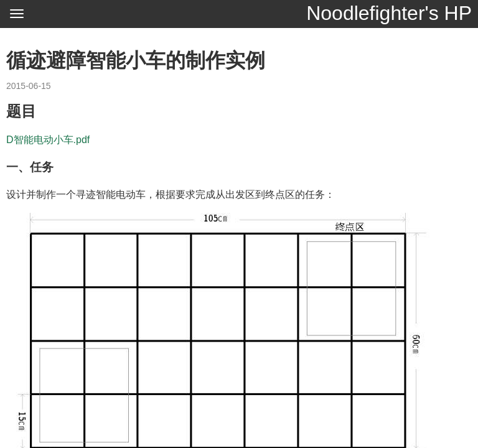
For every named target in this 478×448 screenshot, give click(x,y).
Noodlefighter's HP (389, 13)
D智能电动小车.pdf (48, 140)
